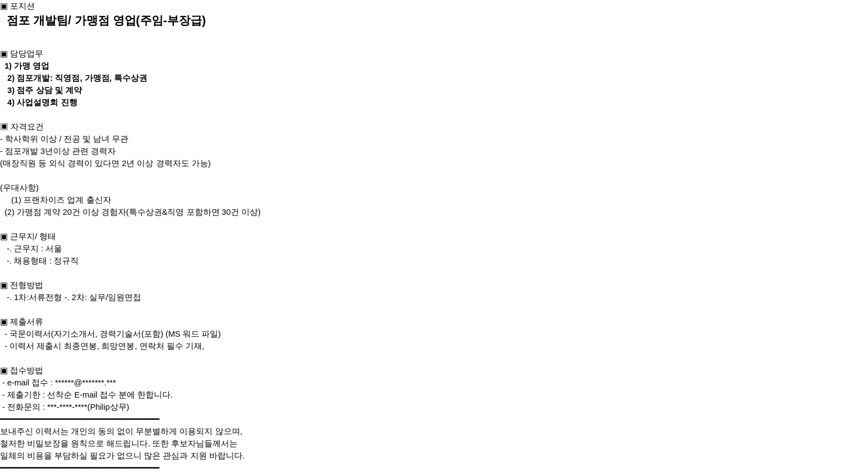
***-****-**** (67, 407)
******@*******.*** (85, 383)
